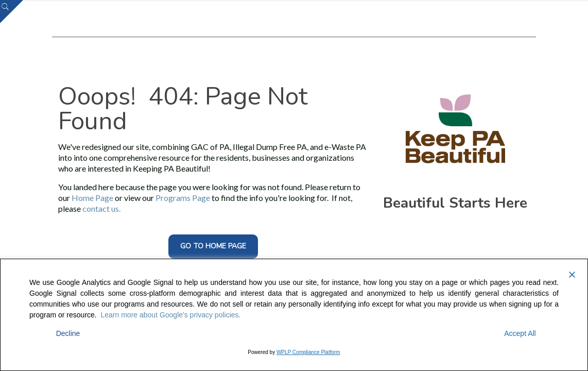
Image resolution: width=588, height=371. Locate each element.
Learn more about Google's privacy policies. (171, 315)
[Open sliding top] (12, 12)
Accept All (520, 333)
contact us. (101, 208)
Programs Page (183, 198)
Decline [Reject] (68, 333)
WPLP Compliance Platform (308, 352)
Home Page (92, 198)
